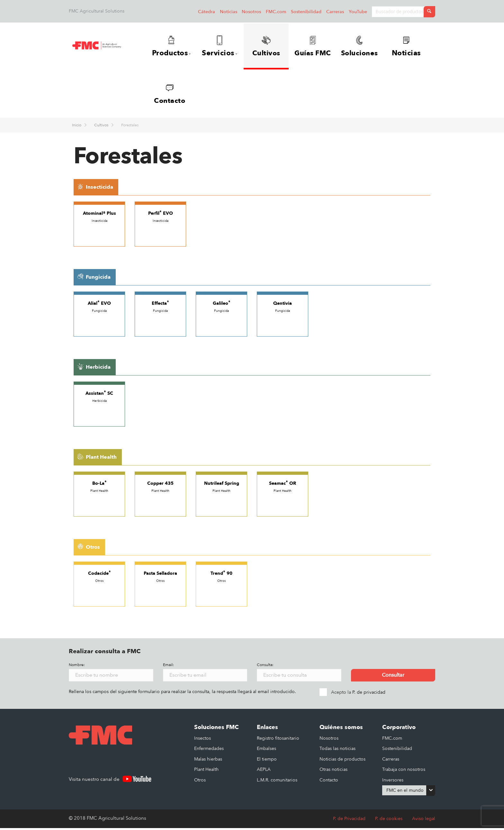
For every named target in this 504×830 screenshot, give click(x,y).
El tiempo (267, 761)
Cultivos (266, 47)
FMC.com (276, 12)
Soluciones (364, 47)
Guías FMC (314, 47)
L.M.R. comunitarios (277, 782)
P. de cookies (389, 821)
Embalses (266, 750)
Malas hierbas (208, 761)
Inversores (393, 782)
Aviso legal (424, 821)
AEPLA (264, 771)
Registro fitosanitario (278, 740)
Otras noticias (333, 771)
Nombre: (77, 667)
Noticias (229, 12)
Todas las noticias (337, 750)
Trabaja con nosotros (404, 771)
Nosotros (251, 12)
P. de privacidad (369, 694)
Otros (200, 782)
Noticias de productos (342, 761)
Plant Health (206, 771)
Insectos (203, 740)
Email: (168, 667)
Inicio (77, 127)
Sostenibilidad (306, 12)
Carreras (335, 12)
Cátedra (207, 12)
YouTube (358, 12)
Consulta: (265, 667)
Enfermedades (209, 750)
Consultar (393, 677)
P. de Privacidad (349, 821)
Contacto (170, 95)
